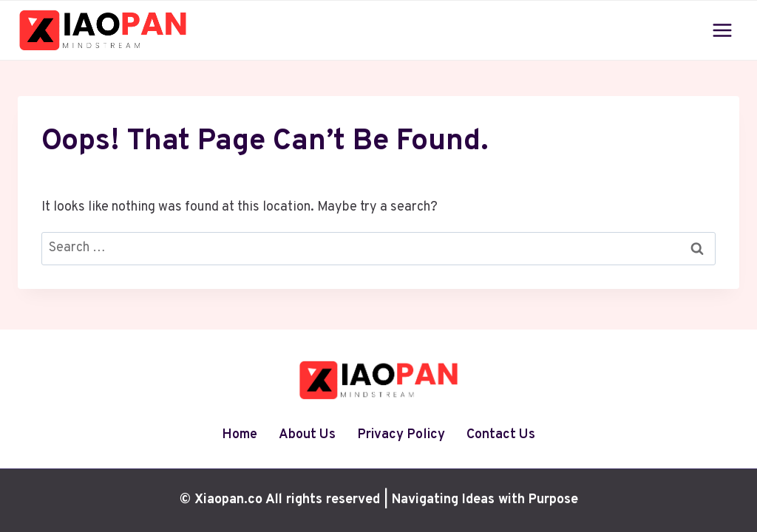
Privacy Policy (401, 435)
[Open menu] (722, 30)
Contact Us (501, 435)
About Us (307, 435)
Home (240, 435)
